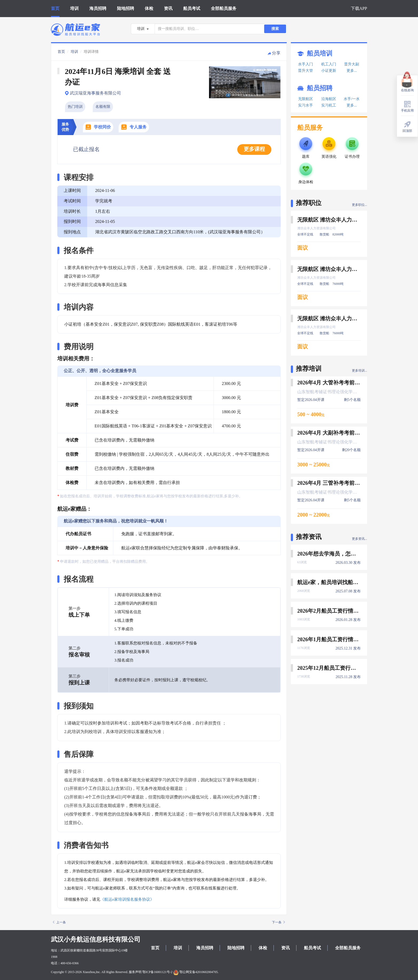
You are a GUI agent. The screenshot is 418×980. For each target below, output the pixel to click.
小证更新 (329, 71)
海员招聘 (98, 8)
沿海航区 (329, 99)
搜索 (275, 29)
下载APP (359, 8)
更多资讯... (359, 539)
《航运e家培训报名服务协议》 (127, 899)
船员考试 (192, 8)
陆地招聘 (126, 8)
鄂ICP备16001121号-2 (157, 972)
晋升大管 (306, 71)
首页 (55, 8)
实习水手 (306, 105)
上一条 (59, 922)
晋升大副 (352, 64)
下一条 (278, 922)
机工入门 (329, 64)
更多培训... (359, 371)
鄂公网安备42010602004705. (196, 972)
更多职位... (359, 205)
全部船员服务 (224, 8)
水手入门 (306, 64)
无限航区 (306, 99)
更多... (352, 71)
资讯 (168, 8)
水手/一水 (352, 99)
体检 (149, 8)
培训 (74, 8)
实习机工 (329, 105)
